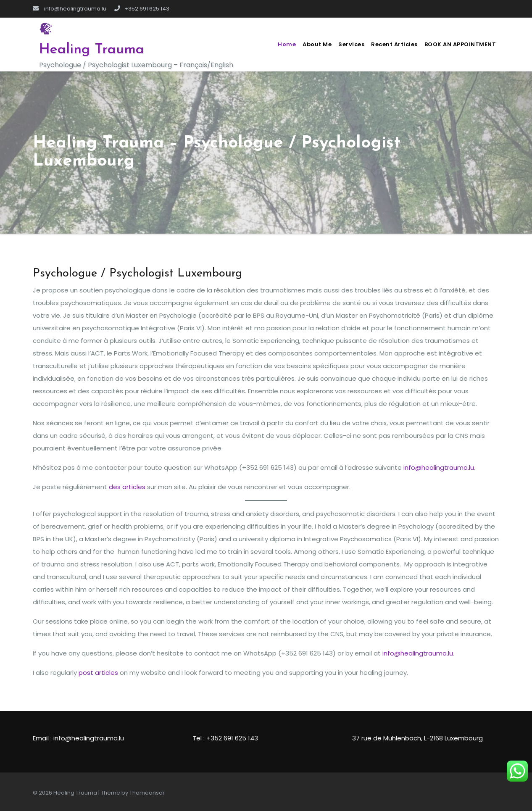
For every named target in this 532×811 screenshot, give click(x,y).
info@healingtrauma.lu (70, 9)
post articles (98, 673)
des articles (127, 487)
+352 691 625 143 (142, 9)
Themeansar (147, 793)
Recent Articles (394, 44)
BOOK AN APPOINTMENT (460, 44)
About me (317, 44)
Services (351, 44)
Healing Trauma (92, 50)
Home (287, 44)
